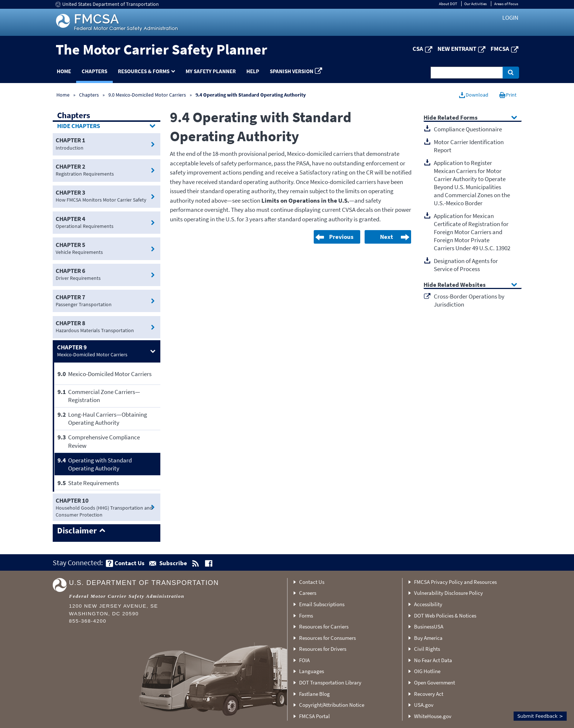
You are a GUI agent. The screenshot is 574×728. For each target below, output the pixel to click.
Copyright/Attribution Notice (332, 705)
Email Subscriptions (322, 604)
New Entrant (457, 49)
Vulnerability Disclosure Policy (448, 593)
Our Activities (476, 4)
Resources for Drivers (323, 649)
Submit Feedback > (540, 716)
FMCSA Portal (314, 716)
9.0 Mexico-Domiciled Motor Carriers (147, 95)
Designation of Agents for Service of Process (466, 265)
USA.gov (424, 705)
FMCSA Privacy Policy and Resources (455, 582)
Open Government (435, 682)
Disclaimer (77, 531)
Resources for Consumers (327, 638)
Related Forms (458, 118)
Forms (306, 616)
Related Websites (462, 285)
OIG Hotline (427, 671)
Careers (308, 593)
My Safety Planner (211, 71)
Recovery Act (429, 694)
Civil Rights (427, 649)
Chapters (94, 71)
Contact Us (312, 582)
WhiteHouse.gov (433, 716)
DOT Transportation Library (330, 682)
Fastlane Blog (314, 694)
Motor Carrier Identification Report (469, 146)
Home (64, 71)
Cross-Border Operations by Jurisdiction (469, 300)
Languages (312, 671)
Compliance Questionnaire (468, 129)
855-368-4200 (88, 621)
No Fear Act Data (433, 660)
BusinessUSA (429, 626)
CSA (418, 49)
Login (510, 18)
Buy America (428, 638)
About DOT (448, 4)
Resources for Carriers (324, 626)
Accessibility (428, 604)
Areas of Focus (506, 4)
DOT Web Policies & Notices (445, 616)
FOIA (304, 660)
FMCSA (500, 49)
